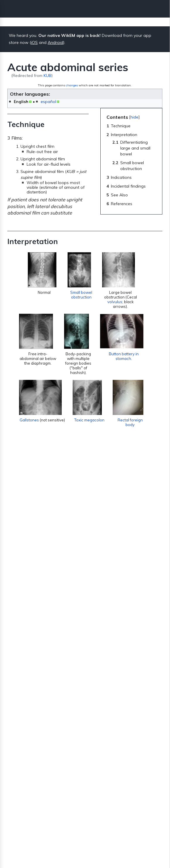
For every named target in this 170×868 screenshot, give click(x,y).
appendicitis (98, 651)
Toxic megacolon (94, 429)
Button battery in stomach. (127, 363)
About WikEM (87, 830)
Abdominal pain (29, 746)
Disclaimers (121, 830)
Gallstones (29, 436)
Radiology (55, 788)
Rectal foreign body (135, 431)
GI (41, 788)
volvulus (116, 304)
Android (55, 42)
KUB (48, 75)
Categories (24, 788)
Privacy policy (51, 830)
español (48, 102)
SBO (98, 563)
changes (72, 85)
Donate (85, 851)
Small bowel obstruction (81, 297)
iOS (34, 42)
